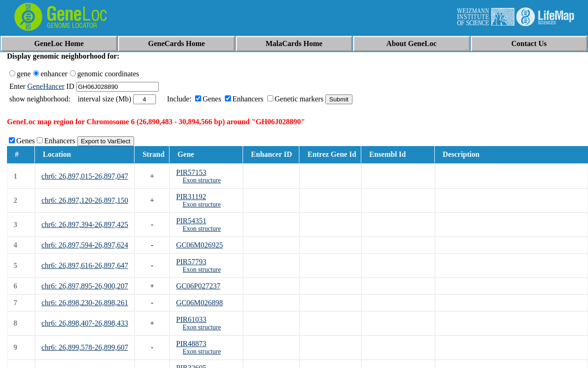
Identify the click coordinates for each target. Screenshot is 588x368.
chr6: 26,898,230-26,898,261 (85, 303)
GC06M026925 (199, 245)
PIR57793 (191, 262)
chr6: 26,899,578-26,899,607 (85, 347)
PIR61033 (191, 319)
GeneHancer (46, 86)
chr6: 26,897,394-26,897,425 (85, 224)
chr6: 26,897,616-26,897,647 (85, 265)
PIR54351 (191, 221)
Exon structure (202, 180)
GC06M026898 (199, 303)
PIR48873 (191, 344)
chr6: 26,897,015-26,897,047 (85, 176)
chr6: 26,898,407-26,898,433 (85, 323)
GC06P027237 (198, 286)
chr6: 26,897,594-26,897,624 (85, 245)
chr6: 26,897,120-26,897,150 (85, 200)
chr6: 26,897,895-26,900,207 (85, 286)
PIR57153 (191, 172)
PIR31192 (191, 197)
